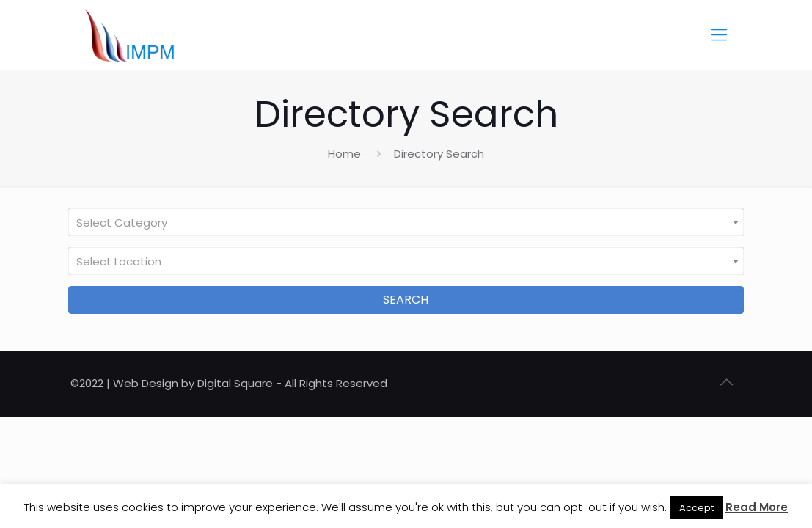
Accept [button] (696, 508)
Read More (757, 507)
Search (406, 300)
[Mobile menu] (719, 35)
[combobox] (406, 222)
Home (344, 154)
